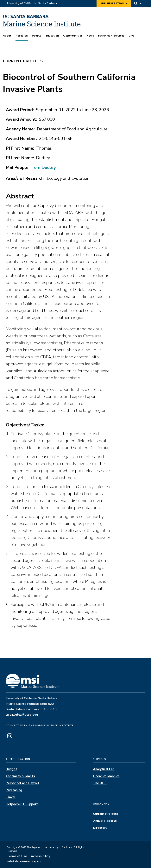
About (7, 36)
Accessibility (41, 856)
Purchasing (14, 790)
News (90, 36)
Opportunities (73, 36)
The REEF (100, 783)
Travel (11, 797)
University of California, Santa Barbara (31, 3)
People (37, 36)
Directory (100, 828)
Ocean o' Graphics (30, 861)
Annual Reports (105, 821)
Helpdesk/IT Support (22, 804)
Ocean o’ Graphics (106, 776)
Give (131, 36)
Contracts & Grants (20, 776)
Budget (11, 769)
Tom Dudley (44, 168)
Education (52, 36)
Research (22, 36)
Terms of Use (17, 856)
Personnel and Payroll (22, 783)
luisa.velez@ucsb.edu (22, 715)
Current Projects (106, 814)
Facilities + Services (111, 36)
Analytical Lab (104, 769)
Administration (112, 3)
